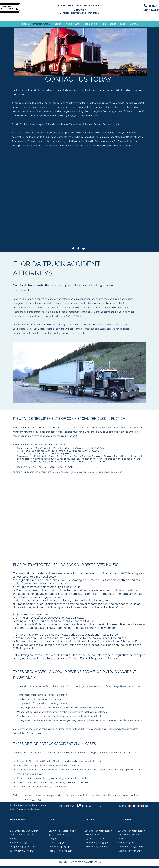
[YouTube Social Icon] (134, 806)
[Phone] (145, 6)
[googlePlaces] (78, 249)
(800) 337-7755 (92, 806)
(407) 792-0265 (136, 847)
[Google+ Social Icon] (130, 806)
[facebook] (73, 249)
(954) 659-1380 (27, 851)
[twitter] (84, 249)
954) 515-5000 (29, 847)
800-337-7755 (67, 116)
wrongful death (35, 774)
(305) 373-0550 (67, 847)
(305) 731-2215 (65, 851)
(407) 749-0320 (135, 851)
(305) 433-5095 (103, 843)
